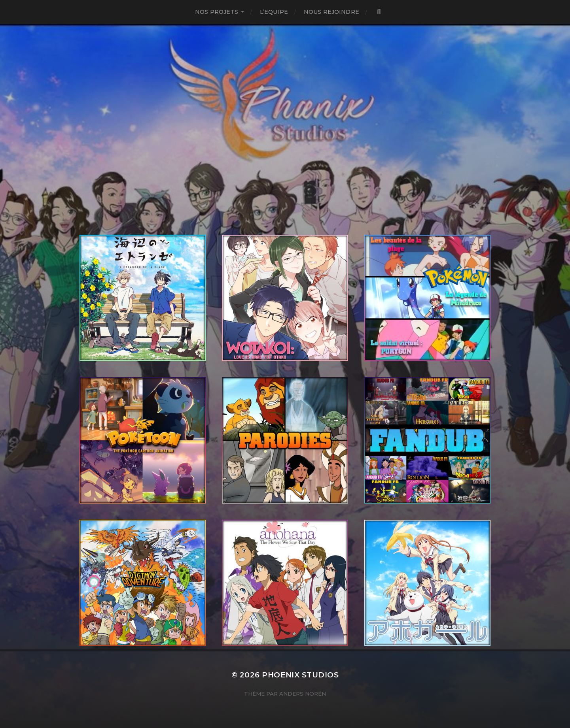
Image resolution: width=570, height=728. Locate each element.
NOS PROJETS (217, 12)
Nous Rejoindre (331, 12)
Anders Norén (303, 694)
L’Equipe (274, 12)
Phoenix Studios (300, 675)
